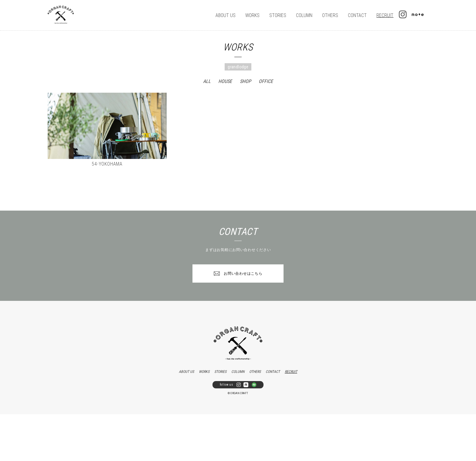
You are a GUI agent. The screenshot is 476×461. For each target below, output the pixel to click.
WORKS (252, 15)
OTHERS (330, 15)
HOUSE (225, 81)
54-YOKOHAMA (107, 164)
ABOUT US (226, 15)
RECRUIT (385, 15)
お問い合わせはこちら (243, 274)
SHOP (245, 81)
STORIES (278, 15)
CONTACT (357, 15)
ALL (207, 81)
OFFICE (266, 81)
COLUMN (304, 15)
